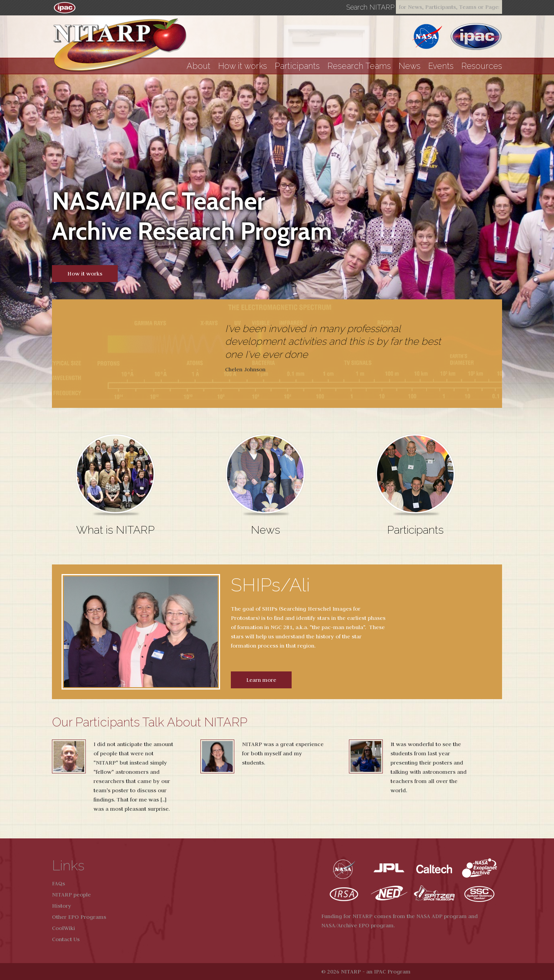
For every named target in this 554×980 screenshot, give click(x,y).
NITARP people (71, 895)
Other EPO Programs (79, 917)
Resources (482, 66)
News (410, 66)
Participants (297, 66)
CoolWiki (63, 928)
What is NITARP (115, 530)
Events (441, 66)
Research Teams (359, 66)
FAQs (58, 883)
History (62, 906)
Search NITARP (370, 7)
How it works (243, 66)
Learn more (261, 680)
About (199, 66)
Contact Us (66, 939)
